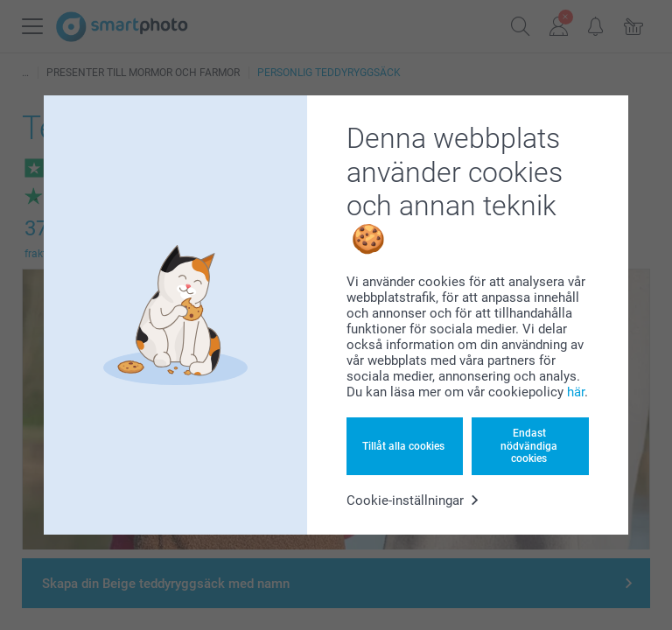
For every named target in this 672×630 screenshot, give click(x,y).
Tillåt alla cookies (403, 446)
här (576, 392)
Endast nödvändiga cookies (529, 446)
